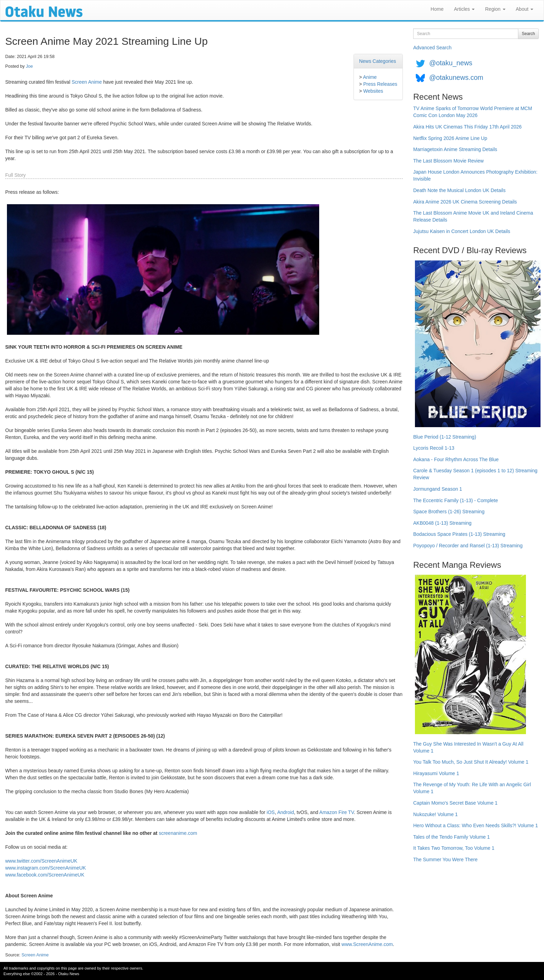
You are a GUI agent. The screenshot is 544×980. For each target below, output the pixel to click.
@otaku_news (451, 63)
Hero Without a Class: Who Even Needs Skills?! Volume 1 (476, 825)
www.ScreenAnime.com (367, 944)
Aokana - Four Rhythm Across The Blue (456, 459)
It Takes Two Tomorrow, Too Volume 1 (454, 848)
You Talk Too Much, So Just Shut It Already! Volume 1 (471, 762)
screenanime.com (178, 833)
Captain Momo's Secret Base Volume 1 (455, 803)
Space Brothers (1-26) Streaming (449, 512)
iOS (271, 812)
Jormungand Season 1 (438, 489)
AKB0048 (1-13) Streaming (442, 523)
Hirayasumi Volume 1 (436, 773)
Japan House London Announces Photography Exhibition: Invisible (475, 175)
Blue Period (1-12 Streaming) (445, 437)
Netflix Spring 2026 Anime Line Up (450, 138)
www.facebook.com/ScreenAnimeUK (45, 875)
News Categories (378, 61)
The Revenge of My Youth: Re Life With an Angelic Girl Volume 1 (472, 788)
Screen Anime (87, 82)
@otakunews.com (456, 77)
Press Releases (380, 84)
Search (528, 34)
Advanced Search (432, 48)
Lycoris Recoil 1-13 (434, 448)
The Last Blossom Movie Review (448, 161)
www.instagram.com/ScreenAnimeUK (46, 868)
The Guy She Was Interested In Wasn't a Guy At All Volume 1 (468, 747)
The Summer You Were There (445, 859)
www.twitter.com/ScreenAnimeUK (41, 861)
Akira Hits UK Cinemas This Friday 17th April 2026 (467, 127)
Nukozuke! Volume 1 (435, 814)
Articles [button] (464, 9)
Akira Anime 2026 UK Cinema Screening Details (465, 202)
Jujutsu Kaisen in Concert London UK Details (462, 231)
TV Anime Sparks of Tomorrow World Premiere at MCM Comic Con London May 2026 (473, 112)
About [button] (525, 9)
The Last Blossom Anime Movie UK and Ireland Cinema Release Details (473, 216)
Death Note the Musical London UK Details (459, 190)
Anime (370, 77)
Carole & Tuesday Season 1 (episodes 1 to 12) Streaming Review (475, 474)
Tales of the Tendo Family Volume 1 (452, 837)
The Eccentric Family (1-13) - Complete (456, 500)
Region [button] (495, 9)
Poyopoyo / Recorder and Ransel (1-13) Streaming (468, 546)
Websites (373, 91)
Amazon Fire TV (337, 812)
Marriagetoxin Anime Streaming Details (455, 149)
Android (286, 812)
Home (437, 9)
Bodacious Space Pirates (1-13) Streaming (459, 534)
